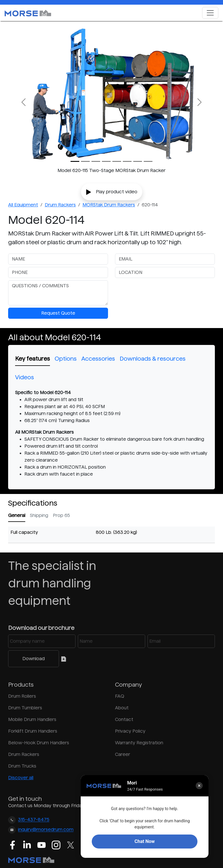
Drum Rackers (60, 205)
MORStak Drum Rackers (109, 205)
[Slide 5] (127, 161)
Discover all (21, 778)
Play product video (112, 192)
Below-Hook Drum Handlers (39, 743)
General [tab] (17, 515)
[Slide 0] (75, 161)
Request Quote (58, 313)
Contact (124, 719)
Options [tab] (66, 359)
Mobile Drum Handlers (32, 719)
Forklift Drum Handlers (33, 731)
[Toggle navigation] (210, 13)
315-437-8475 (34, 820)
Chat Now (144, 841)
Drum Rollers (22, 696)
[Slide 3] (106, 161)
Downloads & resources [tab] (153, 359)
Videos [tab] (25, 377)
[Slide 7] (148, 161)
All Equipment (23, 205)
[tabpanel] (111, 433)
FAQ (120, 696)
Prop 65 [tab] (61, 515)
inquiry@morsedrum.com (46, 830)
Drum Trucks (22, 766)
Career (123, 754)
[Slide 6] (138, 161)
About (122, 708)
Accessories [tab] (98, 359)
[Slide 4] (117, 161)
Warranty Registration (139, 743)
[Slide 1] (85, 161)
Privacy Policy (130, 731)
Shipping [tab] (39, 515)
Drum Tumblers (25, 708)
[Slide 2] (96, 161)
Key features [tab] (33, 359)
